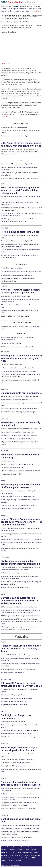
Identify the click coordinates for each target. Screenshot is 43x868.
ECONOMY (4, 419)
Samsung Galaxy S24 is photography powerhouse (17, 766)
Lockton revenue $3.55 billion (10, 461)
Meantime (29, 11)
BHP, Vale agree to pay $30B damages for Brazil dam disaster (20, 616)
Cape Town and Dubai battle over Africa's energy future (18, 505)
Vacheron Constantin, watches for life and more (16, 734)
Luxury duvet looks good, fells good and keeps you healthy (19, 730)
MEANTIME (5, 815)
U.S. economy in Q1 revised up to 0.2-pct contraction (18, 432)
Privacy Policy (25, 858)
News (3, 6)
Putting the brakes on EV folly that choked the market (18, 496)
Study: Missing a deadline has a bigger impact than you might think (20, 562)
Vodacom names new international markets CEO (16, 400)
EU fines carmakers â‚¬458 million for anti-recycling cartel (19, 607)
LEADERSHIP (5, 557)
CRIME (3, 594)
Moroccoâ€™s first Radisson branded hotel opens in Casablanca (21, 655)
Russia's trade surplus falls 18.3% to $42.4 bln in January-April (21, 429)
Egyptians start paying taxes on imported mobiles (16, 275)
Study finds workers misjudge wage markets (15, 573)
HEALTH (4, 778)
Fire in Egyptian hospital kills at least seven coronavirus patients (21, 272)
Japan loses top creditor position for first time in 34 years (19, 435)
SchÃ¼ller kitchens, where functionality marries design (18, 737)
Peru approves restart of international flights (15, 136)
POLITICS (4, 286)
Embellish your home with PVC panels (13, 722)
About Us (8, 858)
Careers (30, 6)
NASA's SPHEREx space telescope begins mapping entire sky (21, 828)
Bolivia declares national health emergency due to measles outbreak (21, 783)
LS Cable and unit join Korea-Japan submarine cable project (20, 368)
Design (10, 11)
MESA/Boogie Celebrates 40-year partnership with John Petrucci (19, 749)
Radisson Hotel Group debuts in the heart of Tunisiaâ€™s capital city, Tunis (21, 648)
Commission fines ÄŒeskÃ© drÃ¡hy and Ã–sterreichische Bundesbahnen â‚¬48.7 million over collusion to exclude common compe (21, 621)
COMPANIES (5, 352)
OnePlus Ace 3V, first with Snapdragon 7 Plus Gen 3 (17, 759)
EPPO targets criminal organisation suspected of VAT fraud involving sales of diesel (20, 190)
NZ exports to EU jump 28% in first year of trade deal (18, 439)
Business (9, 6)
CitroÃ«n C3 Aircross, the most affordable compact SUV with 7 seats (21, 684)
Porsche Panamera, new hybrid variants (13, 701)
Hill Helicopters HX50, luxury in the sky (13, 695)
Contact (16, 858)
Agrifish (16, 9)
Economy (37, 6)
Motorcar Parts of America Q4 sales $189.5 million (17, 464)
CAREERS (4, 389)
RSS (34, 858)
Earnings (4, 9)
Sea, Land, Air (28, 852)
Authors (26, 855)
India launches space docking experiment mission (17, 837)
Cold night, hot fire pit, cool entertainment (16, 717)
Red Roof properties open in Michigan (13, 673)
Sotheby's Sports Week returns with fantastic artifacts (18, 669)
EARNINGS (4, 451)
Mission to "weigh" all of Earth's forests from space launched (20, 825)
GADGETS (4, 744)
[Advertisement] (15, 45)
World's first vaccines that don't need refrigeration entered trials (21, 794)
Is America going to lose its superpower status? (16, 509)
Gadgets (16, 11)
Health (22, 11)
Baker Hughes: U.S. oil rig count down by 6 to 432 (17, 164)
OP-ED (3, 481)
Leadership (23, 9)
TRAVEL (3, 642)
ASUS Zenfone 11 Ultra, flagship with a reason (16, 763)
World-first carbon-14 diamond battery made (15, 841)
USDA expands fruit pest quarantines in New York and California (21, 539)
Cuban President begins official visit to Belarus (16, 296)
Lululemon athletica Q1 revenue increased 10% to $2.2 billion (20, 471)
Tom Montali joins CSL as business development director (19, 409)
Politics (15, 6)
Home (3, 847)
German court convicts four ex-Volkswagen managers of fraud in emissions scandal (19, 601)
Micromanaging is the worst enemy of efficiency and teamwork (20, 486)
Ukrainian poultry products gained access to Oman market (19, 178)
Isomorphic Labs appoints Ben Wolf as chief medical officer (20, 396)
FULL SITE (19, 861)
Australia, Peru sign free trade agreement (14, 127)
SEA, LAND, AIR (6, 679)
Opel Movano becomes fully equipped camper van (17, 698)
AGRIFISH (4, 515)
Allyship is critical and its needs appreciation (15, 587)
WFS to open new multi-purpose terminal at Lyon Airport (19, 347)
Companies (22, 6)
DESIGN (3, 712)
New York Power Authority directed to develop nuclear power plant (20, 291)
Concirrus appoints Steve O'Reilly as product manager (18, 412)
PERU (8, 64)
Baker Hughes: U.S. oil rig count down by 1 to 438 (17, 241)
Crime (30, 9)
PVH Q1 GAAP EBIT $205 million (11, 474)
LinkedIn (11, 861)
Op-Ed (10, 9)
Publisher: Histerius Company (11, 865)
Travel (35, 9)
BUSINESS (4, 228)
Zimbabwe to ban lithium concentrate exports (15, 316)
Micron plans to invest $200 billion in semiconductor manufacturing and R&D (21, 358)
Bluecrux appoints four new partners (21, 393)
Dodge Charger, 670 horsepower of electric (14, 705)
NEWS (3, 184)
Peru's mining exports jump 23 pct (20, 232)
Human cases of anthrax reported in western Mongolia (18, 808)
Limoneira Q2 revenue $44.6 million (12, 468)
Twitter (3, 861)
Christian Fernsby (7, 22)
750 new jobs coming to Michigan (11, 343)
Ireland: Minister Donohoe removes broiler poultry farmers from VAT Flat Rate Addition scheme (21, 522)
